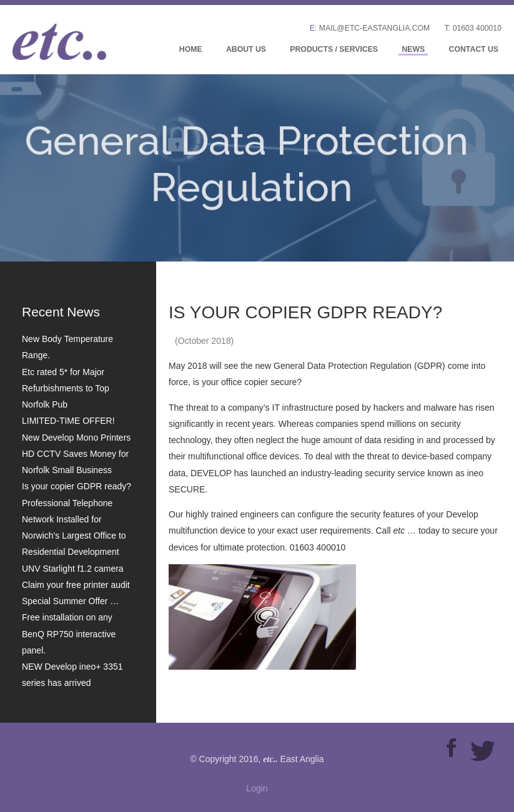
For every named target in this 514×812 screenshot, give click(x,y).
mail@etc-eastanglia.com (375, 28)
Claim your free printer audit (76, 585)
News (413, 49)
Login (257, 788)
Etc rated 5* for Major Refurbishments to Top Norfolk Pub (66, 389)
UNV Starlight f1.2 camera (73, 569)
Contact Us (474, 49)
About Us (246, 49)
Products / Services (334, 49)
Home (191, 49)
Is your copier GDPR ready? (77, 486)
